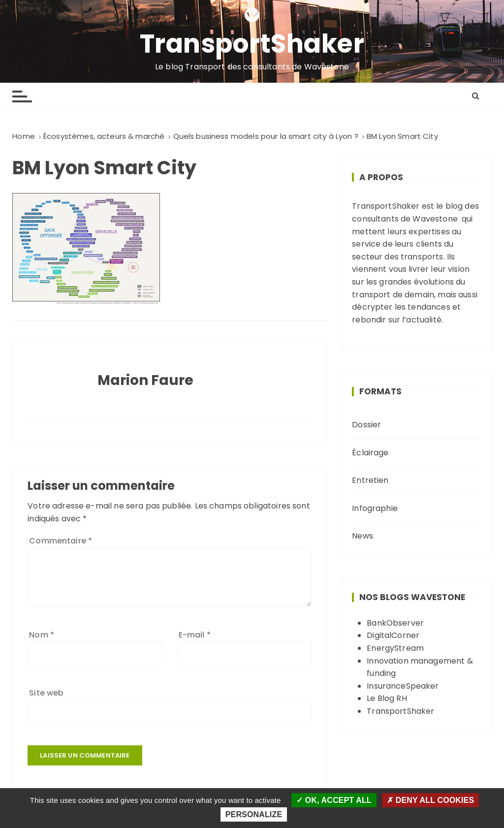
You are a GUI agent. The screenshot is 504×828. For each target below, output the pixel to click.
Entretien (370, 480)
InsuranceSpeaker (403, 686)
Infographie (375, 508)
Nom (42, 635)
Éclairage (370, 453)
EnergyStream (395, 648)
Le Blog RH (387, 698)
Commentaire (61, 541)
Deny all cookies (430, 800)
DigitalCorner (393, 635)
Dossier (366, 425)
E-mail (195, 635)
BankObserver (395, 623)
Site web (46, 693)
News (362, 536)
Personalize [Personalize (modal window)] (254, 814)
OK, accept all (334, 800)
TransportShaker (252, 44)
